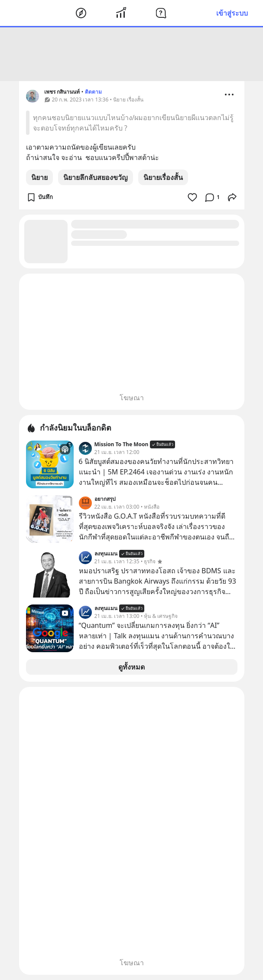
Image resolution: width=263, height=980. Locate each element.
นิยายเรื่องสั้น (163, 177)
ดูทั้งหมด (131, 667)
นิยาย (39, 177)
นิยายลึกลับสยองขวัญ (96, 177)
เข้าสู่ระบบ (232, 13)
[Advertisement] (132, 54)
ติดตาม (93, 92)
